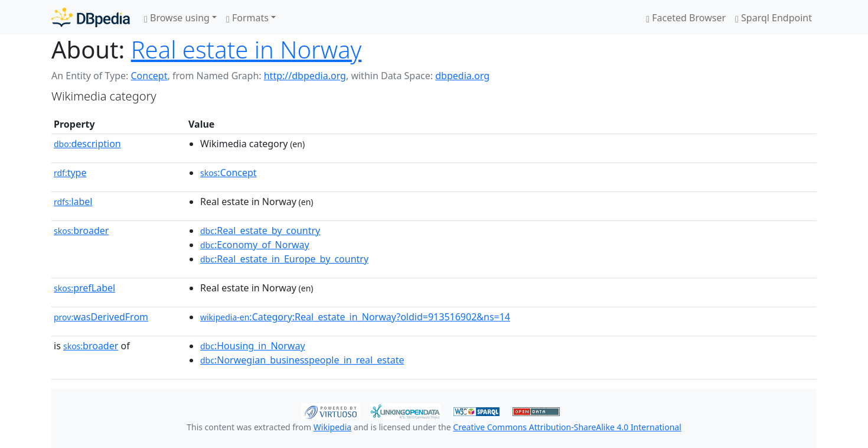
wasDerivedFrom (101, 317)
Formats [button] (247, 18)
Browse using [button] (177, 18)
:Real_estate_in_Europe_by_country (284, 259)
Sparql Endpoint (774, 18)
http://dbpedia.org (305, 76)
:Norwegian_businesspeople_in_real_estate (302, 360)
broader (81, 231)
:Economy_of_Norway (255, 245)
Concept (149, 76)
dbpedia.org (462, 76)
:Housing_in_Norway (253, 346)
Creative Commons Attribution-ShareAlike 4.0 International (567, 427)
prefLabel (84, 288)
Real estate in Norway (247, 49)
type (70, 173)
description (87, 144)
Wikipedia (332, 427)
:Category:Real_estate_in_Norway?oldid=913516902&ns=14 (355, 317)
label (73, 202)
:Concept (229, 173)
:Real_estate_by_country (260, 231)
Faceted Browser (686, 18)
